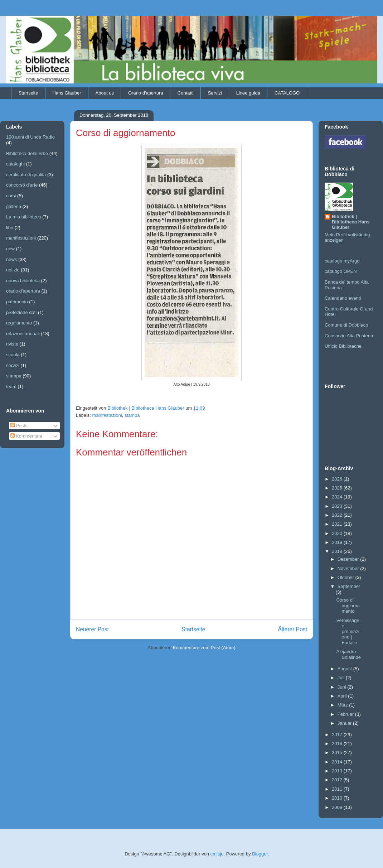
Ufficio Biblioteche (343, 346)
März (343, 705)
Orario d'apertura (146, 93)
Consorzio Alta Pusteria (349, 336)
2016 (338, 744)
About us (105, 93)
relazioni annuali (23, 334)
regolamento (19, 323)
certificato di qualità (26, 175)
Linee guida (248, 93)
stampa (132, 415)
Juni (342, 687)
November (349, 568)
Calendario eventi (343, 298)
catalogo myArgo (342, 261)
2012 (338, 780)
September (349, 586)
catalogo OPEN (341, 271)
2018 (338, 551)
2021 (338, 524)
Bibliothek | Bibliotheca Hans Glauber (351, 222)
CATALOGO (287, 93)
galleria (14, 206)
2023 (338, 506)
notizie (13, 270)
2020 (338, 533)
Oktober (346, 577)
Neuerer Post (92, 629)
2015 (338, 753)
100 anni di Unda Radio (30, 137)
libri (10, 228)
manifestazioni (107, 415)
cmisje (217, 854)
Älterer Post (293, 629)
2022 (338, 515)
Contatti (186, 93)
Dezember (349, 559)
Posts (19, 426)
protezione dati (21, 312)
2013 (338, 771)
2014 (338, 762)
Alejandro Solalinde (348, 654)
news (11, 259)
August (345, 669)
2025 (338, 488)
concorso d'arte (22, 185)
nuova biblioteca (23, 281)
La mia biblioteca (24, 217)
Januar (345, 723)
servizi (13, 365)
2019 (338, 542)
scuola (13, 355)
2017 (338, 735)
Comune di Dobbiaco (346, 325)
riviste (12, 344)
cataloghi (15, 164)
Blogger (260, 854)
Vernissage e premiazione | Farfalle (348, 631)
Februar (346, 714)
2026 (338, 479)
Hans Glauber (67, 93)
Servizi (215, 93)
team (11, 387)
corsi (11, 196)
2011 (338, 789)
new (10, 249)
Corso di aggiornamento (348, 606)
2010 (338, 798)
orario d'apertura (23, 291)
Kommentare (26, 436)
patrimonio (17, 302)
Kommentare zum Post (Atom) (204, 648)
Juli (342, 678)
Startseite (28, 93)
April (343, 696)
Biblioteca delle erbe (27, 153)
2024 (338, 497)
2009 (338, 807)
